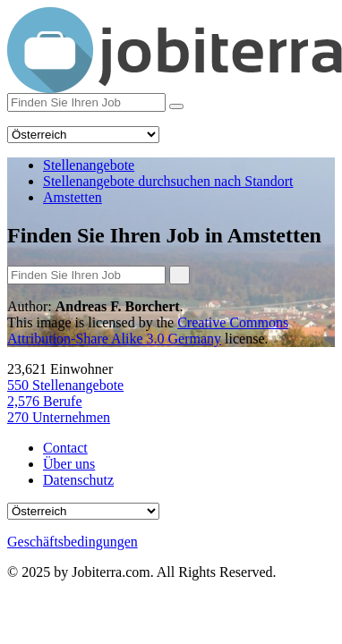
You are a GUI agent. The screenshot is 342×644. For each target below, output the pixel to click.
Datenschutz (78, 480)
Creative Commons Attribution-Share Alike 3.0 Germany (148, 330)
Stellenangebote (65, 385)
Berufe (45, 401)
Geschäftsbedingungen (73, 542)
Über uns (69, 464)
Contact (65, 448)
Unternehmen (59, 417)
